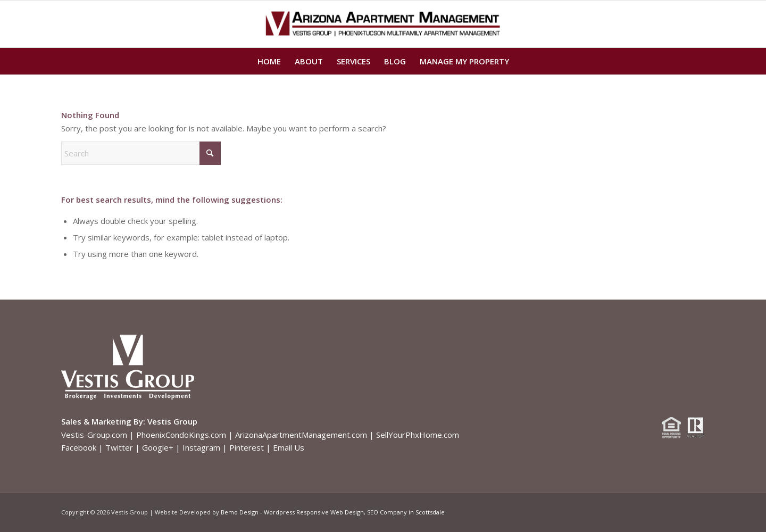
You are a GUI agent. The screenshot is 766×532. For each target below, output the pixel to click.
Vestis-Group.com (94, 435)
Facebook (79, 447)
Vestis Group (172, 421)
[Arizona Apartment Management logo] (383, 24)
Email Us (289, 447)
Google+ (158, 447)
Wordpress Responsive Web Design (314, 512)
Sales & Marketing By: (103, 421)
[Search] (141, 153)
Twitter (119, 447)
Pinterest (247, 447)
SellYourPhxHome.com (418, 435)
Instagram (201, 447)
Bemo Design (240, 512)
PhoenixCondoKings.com (181, 435)
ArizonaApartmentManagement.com (301, 435)
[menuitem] (269, 61)
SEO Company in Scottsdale (406, 512)
